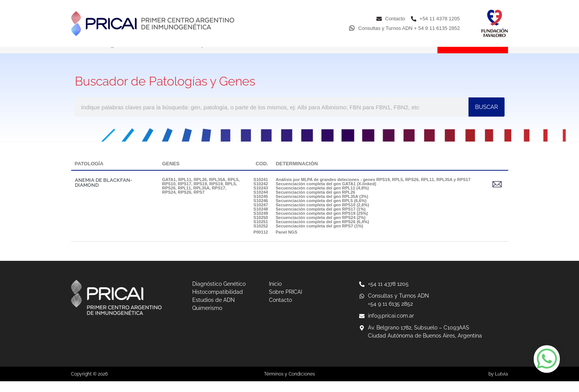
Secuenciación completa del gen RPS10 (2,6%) (322, 216)
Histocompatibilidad (202, 56)
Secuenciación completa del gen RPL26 (316, 203)
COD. (262, 174)
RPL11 (185, 190)
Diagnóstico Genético (130, 56)
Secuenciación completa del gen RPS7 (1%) (320, 237)
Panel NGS (287, 243)
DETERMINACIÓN (297, 174)
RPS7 (199, 203)
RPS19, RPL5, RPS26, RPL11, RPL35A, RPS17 (200, 197)
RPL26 (200, 190)
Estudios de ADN (268, 56)
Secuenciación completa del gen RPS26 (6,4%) (322, 232)
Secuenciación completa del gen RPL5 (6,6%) (321, 211)
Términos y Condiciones (289, 385)
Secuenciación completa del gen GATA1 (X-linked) (326, 194)
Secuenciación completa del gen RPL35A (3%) (322, 207)
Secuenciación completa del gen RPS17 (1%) (321, 220)
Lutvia (501, 385)
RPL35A (217, 190)
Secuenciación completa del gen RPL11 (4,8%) (322, 199)
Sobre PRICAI (375, 56)
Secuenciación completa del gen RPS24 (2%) (321, 228)
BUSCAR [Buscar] (487, 118)
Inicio (78, 56)
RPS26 (184, 203)
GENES (171, 174)
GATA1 (169, 190)
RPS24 (169, 203)
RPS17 (184, 194)
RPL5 (233, 190)
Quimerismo (324, 56)
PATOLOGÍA (89, 174)
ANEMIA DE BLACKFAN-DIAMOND (103, 193)
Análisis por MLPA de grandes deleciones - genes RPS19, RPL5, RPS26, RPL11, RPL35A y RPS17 (373, 190)
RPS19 (200, 194)
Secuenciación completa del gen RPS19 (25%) (322, 224)
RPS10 (169, 194)
